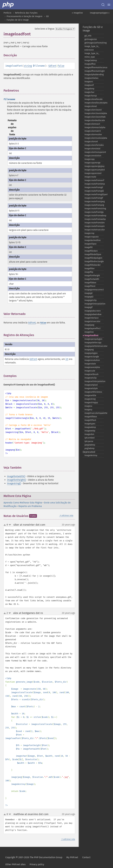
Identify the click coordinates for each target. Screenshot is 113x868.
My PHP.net (72, 857)
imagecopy (90, 159)
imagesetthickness (93, 392)
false (61, 66)
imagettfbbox (91, 417)
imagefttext (90, 286)
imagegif (89, 307)
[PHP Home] (8, 5)
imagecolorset (91, 142)
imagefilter (90, 269)
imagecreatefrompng (94, 205)
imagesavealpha (92, 367)
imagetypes (90, 424)
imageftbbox (90, 283)
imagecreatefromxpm (94, 226)
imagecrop (89, 233)
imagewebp (90, 431)
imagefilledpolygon (93, 258)
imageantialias (91, 78)
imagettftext (90, 420)
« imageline (77, 13)
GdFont (52, 66)
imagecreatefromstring (94, 209)
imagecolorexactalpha (94, 127)
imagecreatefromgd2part (94, 194)
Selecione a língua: (45, 29)
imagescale (90, 371)
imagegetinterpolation (94, 304)
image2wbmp (91, 60)
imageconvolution (93, 156)
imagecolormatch (93, 131)
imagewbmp (90, 427)
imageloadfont (91, 336)
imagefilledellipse (93, 254)
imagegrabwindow (93, 314)
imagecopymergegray (94, 166)
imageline (89, 332)
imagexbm (89, 434)
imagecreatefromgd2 (94, 191)
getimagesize (91, 39)
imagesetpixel (91, 385)
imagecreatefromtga (94, 212)
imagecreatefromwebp (94, 219)
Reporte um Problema (30, 506)
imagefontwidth (92, 279)
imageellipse (90, 244)
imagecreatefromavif (94, 180)
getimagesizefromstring (94, 43)
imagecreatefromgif (94, 198)
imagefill (89, 247)
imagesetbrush (91, 374)
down (10, 525)
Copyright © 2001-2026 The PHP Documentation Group (34, 857)
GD (47, 16)
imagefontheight (92, 276)
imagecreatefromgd (94, 187)
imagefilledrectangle (94, 261)
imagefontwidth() (16, 476)
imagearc (89, 82)
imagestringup (91, 403)
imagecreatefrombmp (94, 184)
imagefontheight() (16, 480)
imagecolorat (91, 106)
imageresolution (92, 360)
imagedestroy (91, 455)
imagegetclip (90, 300)
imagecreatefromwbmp (94, 216)
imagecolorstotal (92, 149)
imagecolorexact (92, 124)
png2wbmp (89, 448)
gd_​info (88, 36)
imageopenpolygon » (100, 13)
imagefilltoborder (93, 265)
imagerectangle (92, 357)
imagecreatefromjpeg (94, 202)
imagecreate (90, 177)
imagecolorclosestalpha (94, 113)
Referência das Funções (26, 13)
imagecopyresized (93, 173)
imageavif (89, 85)
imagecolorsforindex (94, 145)
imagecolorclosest (93, 110)
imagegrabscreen (93, 311)
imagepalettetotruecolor (94, 346)
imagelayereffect (92, 328)
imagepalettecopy (93, 343)
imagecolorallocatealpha (94, 103)
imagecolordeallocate (94, 120)
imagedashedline (93, 240)
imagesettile (90, 396)
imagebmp (89, 89)
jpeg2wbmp (90, 445)
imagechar (89, 92)
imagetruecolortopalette (94, 413)
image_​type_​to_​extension (92, 48)
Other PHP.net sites (15, 864)
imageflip (89, 272)
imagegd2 (89, 297)
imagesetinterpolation (94, 381)
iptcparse (89, 441)
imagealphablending (94, 75)
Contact (86, 857)
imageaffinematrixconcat (94, 68)
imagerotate (90, 364)
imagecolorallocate (94, 99)
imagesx (88, 406)
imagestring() (14, 483)
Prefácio (7, 13)
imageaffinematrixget (94, 71)
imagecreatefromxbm (94, 223)
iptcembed (89, 438)
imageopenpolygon (93, 339)
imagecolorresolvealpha (94, 138)
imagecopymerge (92, 163)
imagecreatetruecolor (94, 230)
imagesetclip (90, 378)
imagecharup (91, 96)
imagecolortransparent (94, 152)
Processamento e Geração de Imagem (24, 16)
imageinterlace (92, 318)
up (5, 525)
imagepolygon (91, 353)
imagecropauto (92, 237)
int (67, 359)
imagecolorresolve (93, 135)
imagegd (88, 293)
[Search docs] (103, 5)
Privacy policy (37, 864)
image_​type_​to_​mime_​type (92, 55)
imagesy (88, 410)
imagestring (90, 399)
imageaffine (90, 64)
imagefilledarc (91, 251)
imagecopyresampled (94, 170)
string (28, 66)
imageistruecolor (92, 321)
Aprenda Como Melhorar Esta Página (23, 503)
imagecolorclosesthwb (94, 117)
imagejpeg (89, 325)
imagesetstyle (91, 388)
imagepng (89, 350)
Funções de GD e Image (18, 20)
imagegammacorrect (94, 290)
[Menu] (109, 5)
